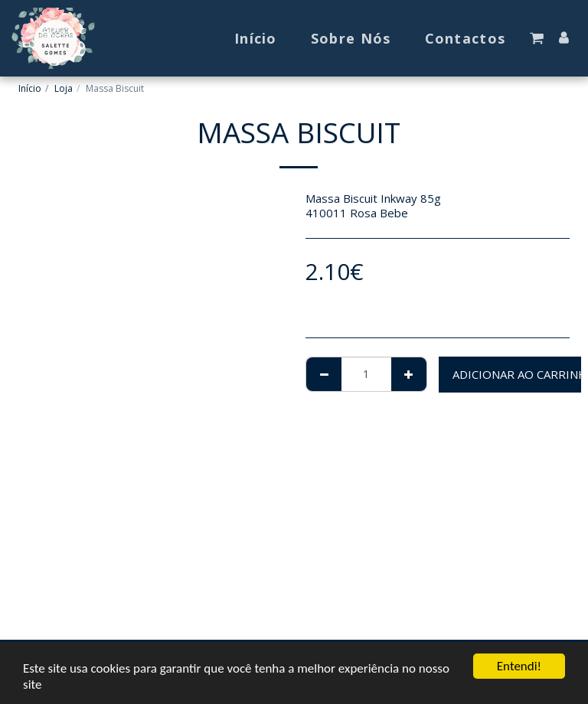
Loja (64, 88)
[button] (537, 38)
